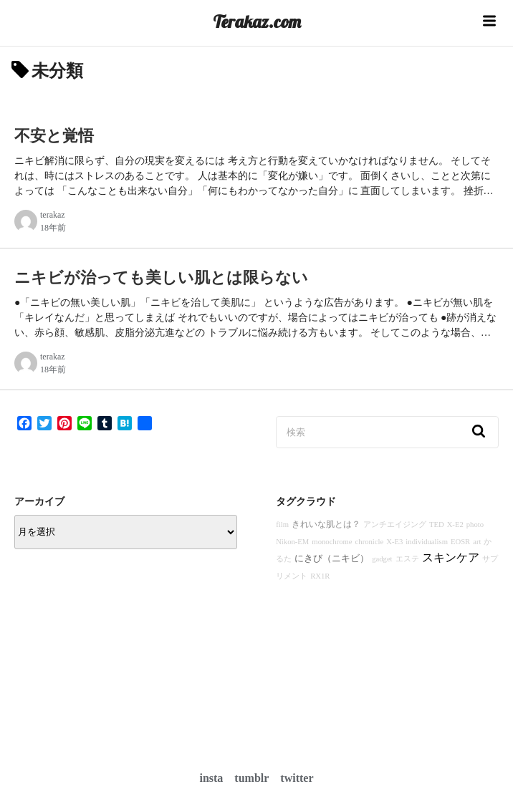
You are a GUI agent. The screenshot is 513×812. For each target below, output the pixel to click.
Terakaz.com (257, 21)
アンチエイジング (395, 525)
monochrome (332, 542)
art (477, 542)
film (282, 525)
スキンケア (451, 557)
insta (211, 778)
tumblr (251, 778)
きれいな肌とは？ (326, 524)
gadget (382, 559)
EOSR (460, 542)
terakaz (53, 215)
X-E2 (455, 525)
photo (475, 525)
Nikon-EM (292, 542)
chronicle (370, 542)
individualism (427, 542)
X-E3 (394, 542)
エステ (407, 559)
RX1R (320, 576)
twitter (297, 778)
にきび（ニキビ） (332, 558)
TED (437, 525)
